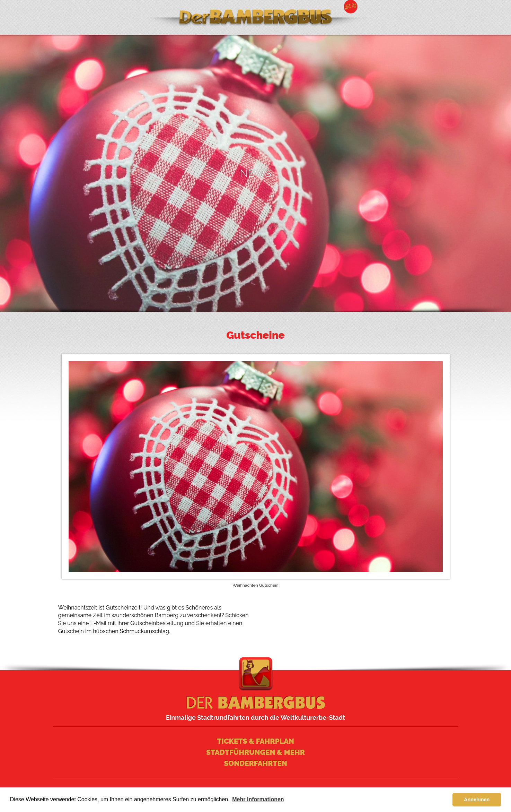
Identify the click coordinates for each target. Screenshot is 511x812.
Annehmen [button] (477, 800)
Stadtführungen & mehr (255, 752)
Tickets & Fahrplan (255, 741)
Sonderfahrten (255, 763)
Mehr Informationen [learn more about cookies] (258, 799)
